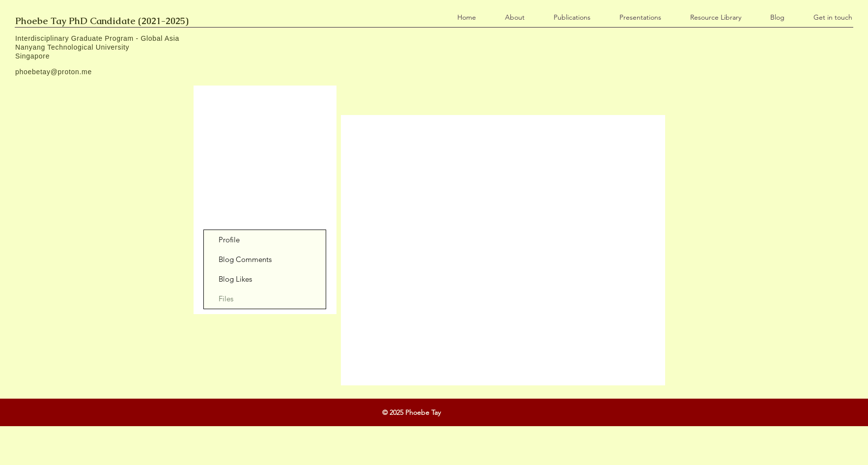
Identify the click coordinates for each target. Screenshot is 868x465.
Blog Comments (245, 259)
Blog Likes (235, 279)
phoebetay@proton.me (54, 72)
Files (226, 299)
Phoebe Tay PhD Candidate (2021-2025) (102, 21)
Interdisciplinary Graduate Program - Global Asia (97, 38)
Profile (229, 240)
